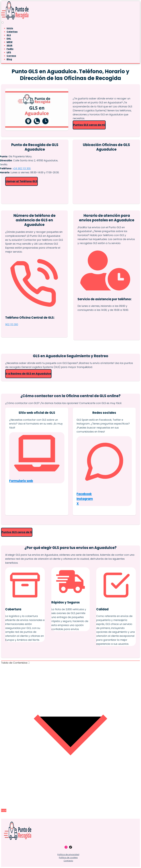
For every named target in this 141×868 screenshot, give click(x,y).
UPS (9, 52)
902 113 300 (12, 324)
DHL (9, 39)
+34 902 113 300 (22, 168)
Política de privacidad (68, 855)
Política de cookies (68, 858)
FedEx (10, 49)
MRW (10, 42)
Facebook (84, 494)
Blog (9, 59)
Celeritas (12, 32)
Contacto (68, 861)
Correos (11, 56)
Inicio (10, 28)
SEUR (10, 45)
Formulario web (21, 481)
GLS (9, 35)
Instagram (85, 499)
